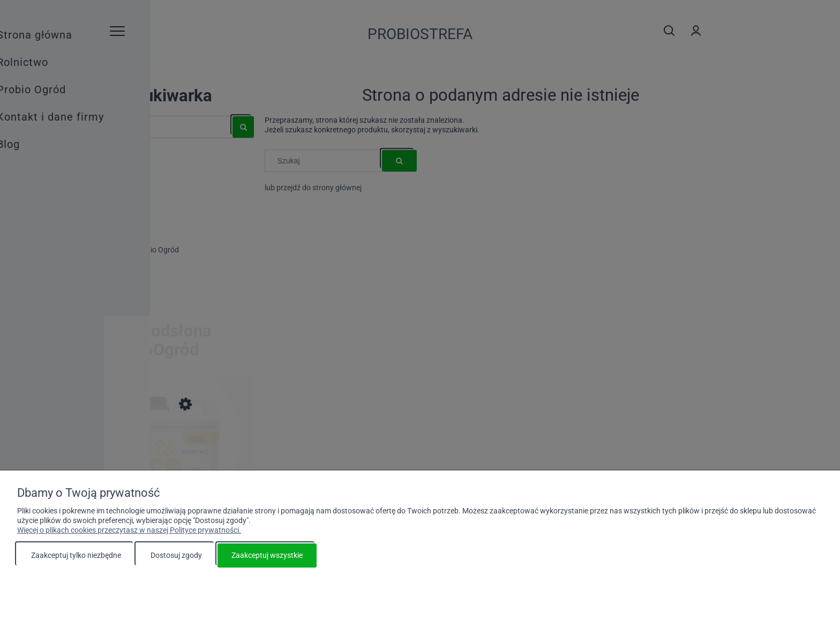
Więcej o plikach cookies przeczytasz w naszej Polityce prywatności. (129, 530)
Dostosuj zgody (176, 555)
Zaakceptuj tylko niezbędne (76, 555)
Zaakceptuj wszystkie (267, 555)
